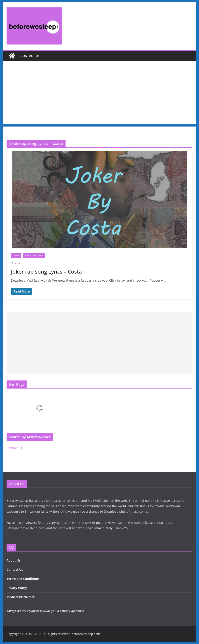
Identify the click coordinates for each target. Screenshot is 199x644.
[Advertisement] (100, 94)
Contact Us (15, 569)
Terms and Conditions (23, 579)
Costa (16, 255)
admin (18, 263)
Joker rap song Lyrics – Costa (46, 271)
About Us (13, 560)
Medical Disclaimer (21, 597)
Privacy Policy (17, 588)
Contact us (30, 56)
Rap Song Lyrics (34, 255)
